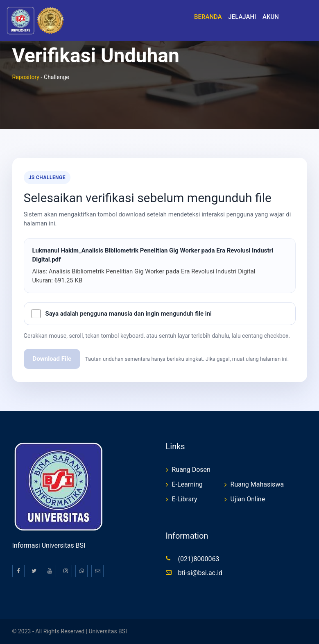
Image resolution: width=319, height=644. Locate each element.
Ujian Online (248, 499)
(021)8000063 (199, 559)
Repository (26, 77)
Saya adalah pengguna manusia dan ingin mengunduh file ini (129, 314)
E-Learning (187, 484)
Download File (52, 359)
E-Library (185, 499)
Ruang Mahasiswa (257, 484)
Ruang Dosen (191, 470)
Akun (271, 17)
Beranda (208, 17)
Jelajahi (242, 17)
